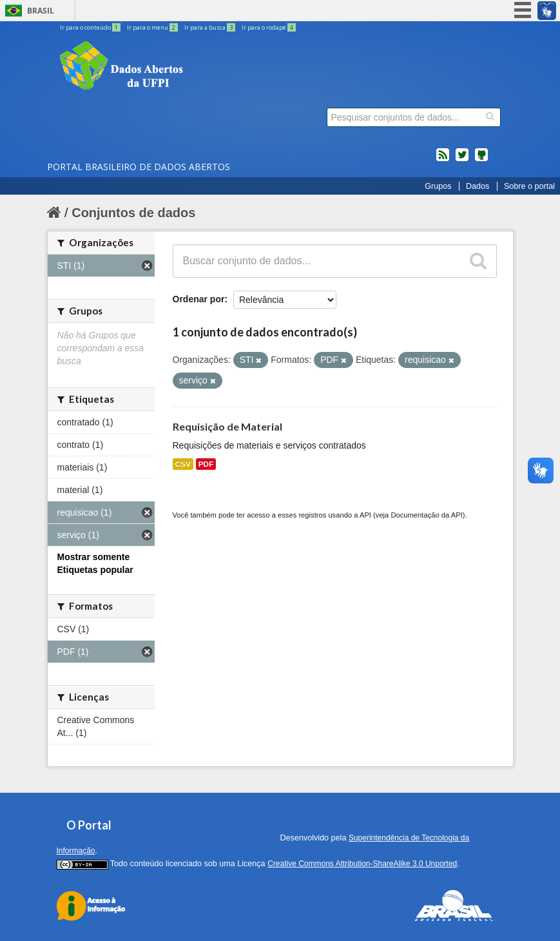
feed (443, 160)
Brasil (41, 11)
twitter (462, 160)
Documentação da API (426, 515)
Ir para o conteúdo (91, 27)
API (365, 515)
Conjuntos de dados (133, 213)
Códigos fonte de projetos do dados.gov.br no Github (481, 160)
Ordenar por (199, 299)
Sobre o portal (529, 186)
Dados (478, 186)
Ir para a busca (210, 27)
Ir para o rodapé (269, 27)
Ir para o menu (153, 27)
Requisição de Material (227, 426)
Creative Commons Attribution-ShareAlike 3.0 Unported (362, 864)
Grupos (438, 186)
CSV (183, 464)
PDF (206, 464)
